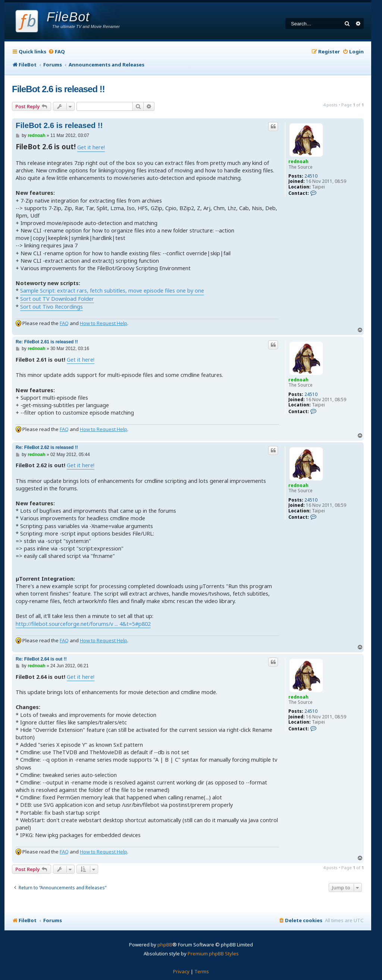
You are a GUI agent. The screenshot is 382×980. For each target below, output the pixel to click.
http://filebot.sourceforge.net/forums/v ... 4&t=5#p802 (83, 624)
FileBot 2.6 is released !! (58, 89)
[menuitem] (57, 52)
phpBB (165, 945)
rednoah (298, 161)
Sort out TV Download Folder (57, 299)
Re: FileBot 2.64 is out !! (41, 659)
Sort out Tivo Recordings (51, 307)
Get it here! (91, 147)
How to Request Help (104, 323)
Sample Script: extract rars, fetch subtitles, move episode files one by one (112, 291)
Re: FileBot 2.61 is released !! (47, 342)
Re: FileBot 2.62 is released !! (47, 447)
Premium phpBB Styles (213, 954)
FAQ (64, 323)
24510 (311, 176)
